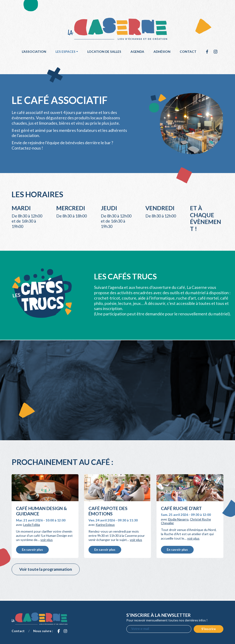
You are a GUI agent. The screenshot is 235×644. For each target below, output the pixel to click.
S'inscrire (209, 629)
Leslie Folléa (32, 525)
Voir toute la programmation (46, 569)
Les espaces (65, 52)
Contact (188, 52)
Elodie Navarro (178, 519)
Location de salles (104, 52)
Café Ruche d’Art (181, 508)
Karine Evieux (105, 525)
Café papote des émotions (108, 511)
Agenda (137, 52)
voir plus (47, 540)
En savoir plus (32, 549)
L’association (34, 52)
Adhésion (162, 52)
